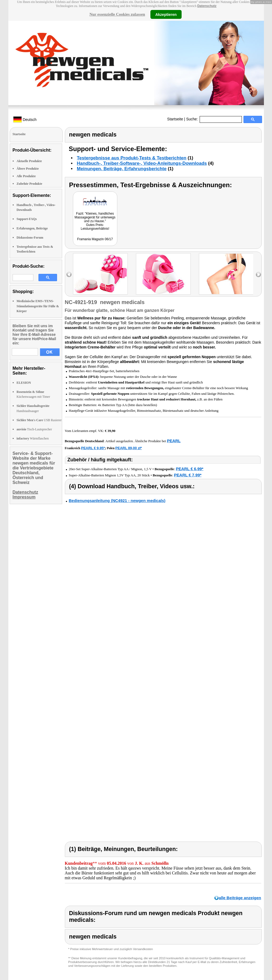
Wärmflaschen (33, 438)
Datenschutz (207, 6)
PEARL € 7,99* (188, 475)
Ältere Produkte (28, 169)
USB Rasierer (39, 420)
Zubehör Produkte (29, 184)
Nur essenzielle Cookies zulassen (117, 14)
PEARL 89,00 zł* (129, 448)
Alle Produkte (26, 176)
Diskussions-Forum (30, 238)
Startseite (175, 119)
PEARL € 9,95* (93, 448)
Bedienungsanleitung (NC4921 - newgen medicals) (117, 501)
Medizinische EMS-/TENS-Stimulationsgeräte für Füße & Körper (38, 306)
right (258, 275)
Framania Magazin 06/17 (95, 239)
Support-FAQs (27, 219)
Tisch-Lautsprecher (34, 429)
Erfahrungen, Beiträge (32, 228)
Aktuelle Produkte (29, 161)
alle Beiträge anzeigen (240, 898)
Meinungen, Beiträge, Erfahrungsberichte (122, 169)
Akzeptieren (166, 14)
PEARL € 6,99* (190, 469)
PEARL (174, 441)
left (69, 275)
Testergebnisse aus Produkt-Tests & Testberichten (132, 158)
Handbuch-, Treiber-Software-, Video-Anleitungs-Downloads (142, 163)
